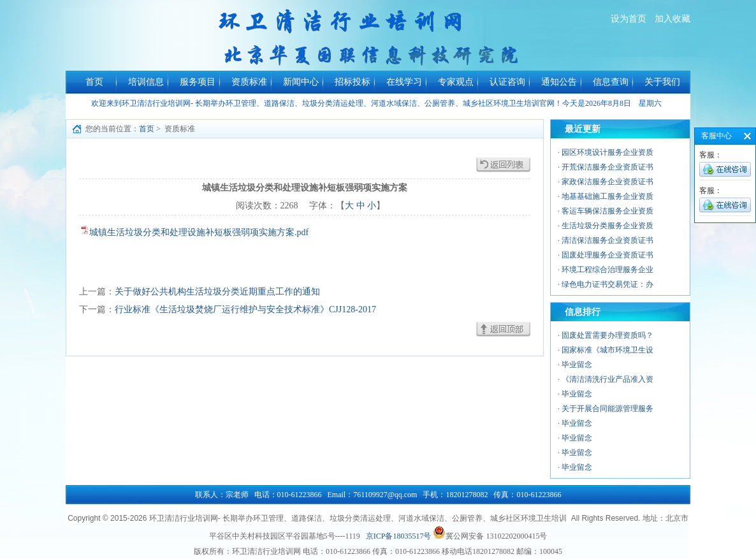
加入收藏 (672, 19)
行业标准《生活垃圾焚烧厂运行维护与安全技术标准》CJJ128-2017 (245, 309)
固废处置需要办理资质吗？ (607, 335)
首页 (94, 82)
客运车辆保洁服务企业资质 (607, 211)
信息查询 (611, 82)
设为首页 (629, 19)
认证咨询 (507, 82)
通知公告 (559, 82)
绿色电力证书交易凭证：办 (607, 284)
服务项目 (198, 82)
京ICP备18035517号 (399, 536)
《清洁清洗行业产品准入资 (607, 379)
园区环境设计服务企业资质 (607, 152)
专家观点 (456, 82)
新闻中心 (301, 82)
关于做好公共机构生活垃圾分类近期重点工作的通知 (217, 292)
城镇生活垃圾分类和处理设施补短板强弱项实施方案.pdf (199, 232)
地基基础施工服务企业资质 (607, 196)
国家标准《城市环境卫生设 (607, 350)
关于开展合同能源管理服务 (607, 409)
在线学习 (404, 82)
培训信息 (146, 82)
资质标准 (249, 82)
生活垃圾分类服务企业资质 (607, 226)
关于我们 (662, 82)
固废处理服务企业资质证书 (607, 255)
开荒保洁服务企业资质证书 (607, 167)
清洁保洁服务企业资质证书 (607, 240)
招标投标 (353, 82)
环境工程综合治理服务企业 (607, 270)
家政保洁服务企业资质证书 (607, 182)
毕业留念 (577, 365)
